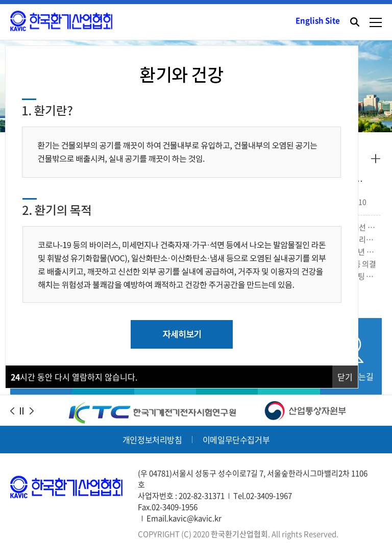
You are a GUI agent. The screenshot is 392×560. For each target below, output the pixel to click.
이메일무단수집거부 (236, 440)
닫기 (345, 377)
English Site (318, 20)
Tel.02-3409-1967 (263, 496)
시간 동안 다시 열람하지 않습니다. (74, 377)
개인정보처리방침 (152, 440)
